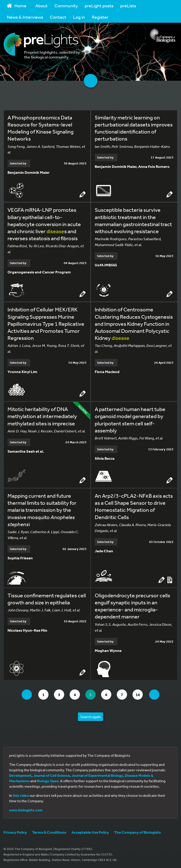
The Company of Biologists (137, 832)
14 (139, 695)
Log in (79, 17)
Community (66, 6)
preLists (128, 6)
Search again (90, 717)
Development (20, 775)
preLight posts (99, 6)
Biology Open (48, 781)
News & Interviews (25, 17)
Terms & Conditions (49, 832)
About (41, 6)
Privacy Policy (15, 832)
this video (21, 795)
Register (100, 17)
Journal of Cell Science (52, 775)
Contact (58, 17)
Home (17, 6)
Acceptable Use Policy (90, 832)
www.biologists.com (26, 810)
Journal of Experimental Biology (97, 775)
